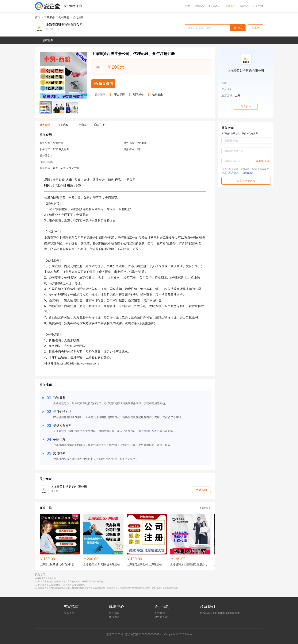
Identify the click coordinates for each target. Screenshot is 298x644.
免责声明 (114, 617)
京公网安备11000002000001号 (144, 634)
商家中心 (244, 6)
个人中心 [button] (215, 6)
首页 (188, 6)
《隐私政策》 (247, 173)
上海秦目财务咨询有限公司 (64, 25)
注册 (261, 6)
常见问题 (69, 613)
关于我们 (160, 613)
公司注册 (64, 17)
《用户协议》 (234, 173)
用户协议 (114, 613)
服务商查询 (161, 617)
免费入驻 (230, 6)
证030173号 (116, 634)
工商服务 (49, 17)
